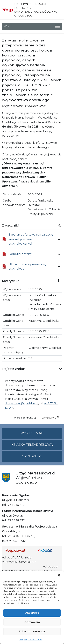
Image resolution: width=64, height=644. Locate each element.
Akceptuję (32, 613)
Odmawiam (32, 622)
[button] (59, 575)
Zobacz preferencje (32, 631)
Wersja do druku (25, 418)
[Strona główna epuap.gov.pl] (49, 551)
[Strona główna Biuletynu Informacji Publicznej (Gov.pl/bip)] (19, 551)
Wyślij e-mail (41, 435)
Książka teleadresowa (32, 445)
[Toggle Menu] (58, 26)
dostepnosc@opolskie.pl (22, 403)
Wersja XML (50, 418)
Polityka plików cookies (30, 639)
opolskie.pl (32, 456)
